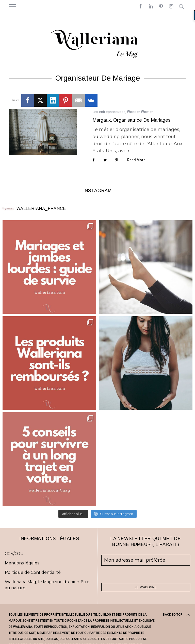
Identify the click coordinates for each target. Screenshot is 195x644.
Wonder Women (140, 112)
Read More (136, 160)
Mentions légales (22, 563)
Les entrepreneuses (109, 112)
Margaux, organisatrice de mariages (131, 120)
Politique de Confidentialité (33, 572)
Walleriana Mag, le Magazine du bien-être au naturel (47, 585)
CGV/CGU (14, 554)
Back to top (177, 615)
